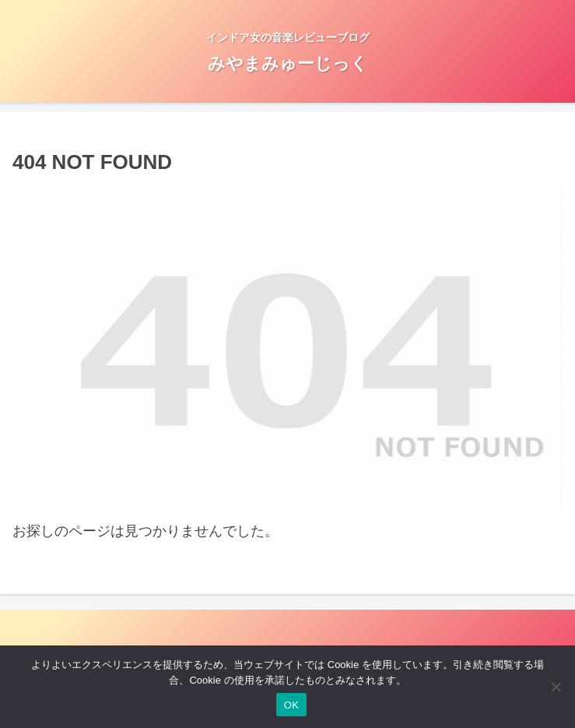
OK (291, 705)
